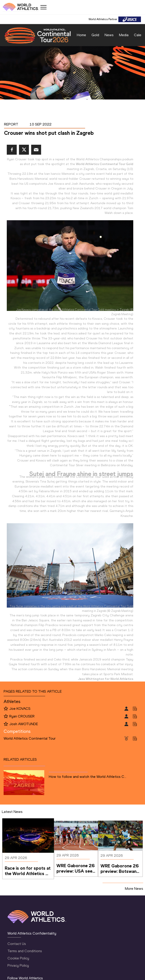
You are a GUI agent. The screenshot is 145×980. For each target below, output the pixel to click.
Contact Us (17, 944)
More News (134, 889)
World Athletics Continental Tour (30, 738)
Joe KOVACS (20, 709)
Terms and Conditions (25, 951)
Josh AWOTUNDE (24, 724)
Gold (95, 35)
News (109, 35)
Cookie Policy (18, 958)
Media (124, 35)
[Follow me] (6, 709)
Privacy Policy (18, 965)
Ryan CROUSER (22, 716)
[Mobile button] (43, 7)
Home (81, 35)
